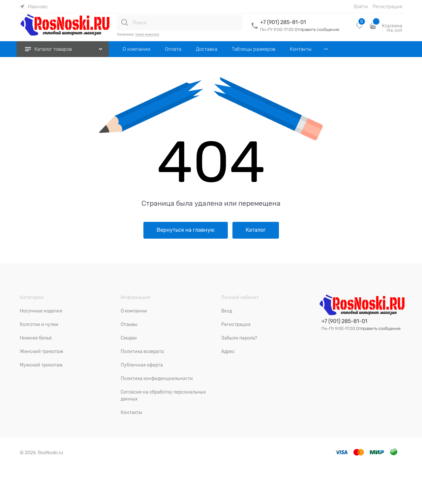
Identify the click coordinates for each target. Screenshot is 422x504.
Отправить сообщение (317, 30)
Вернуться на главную (186, 230)
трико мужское (147, 34)
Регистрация (387, 7)
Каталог (256, 230)
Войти (361, 7)
